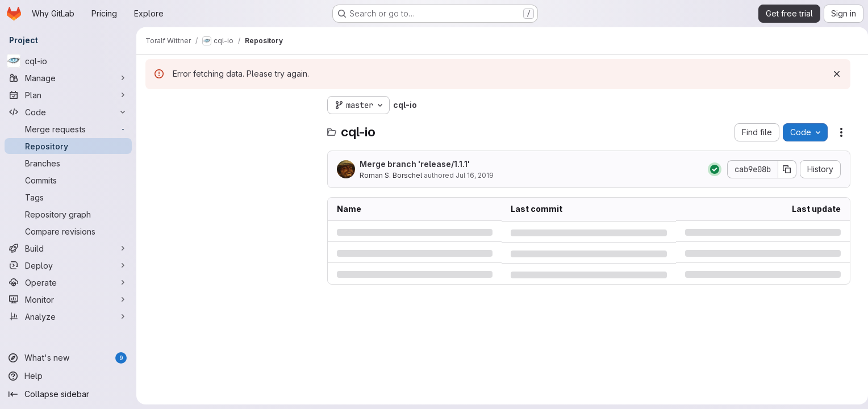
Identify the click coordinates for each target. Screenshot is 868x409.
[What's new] (68, 358)
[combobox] (231, 128)
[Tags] (68, 197)
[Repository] (68, 146)
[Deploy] (68, 265)
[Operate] (68, 282)
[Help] (68, 376)
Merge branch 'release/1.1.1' (415, 164)
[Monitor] (68, 299)
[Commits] (68, 180)
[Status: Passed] (710, 169)
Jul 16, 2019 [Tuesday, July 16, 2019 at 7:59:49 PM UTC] (475, 175)
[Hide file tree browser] (155, 105)
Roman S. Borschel (391, 175)
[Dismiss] (832, 74)
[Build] (68, 248)
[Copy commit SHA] (783, 169)
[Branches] (68, 163)
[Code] (68, 112)
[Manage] (68, 78)
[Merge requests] (68, 129)
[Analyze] (68, 316)
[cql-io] (68, 61)
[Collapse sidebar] (68, 394)
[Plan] (68, 95)
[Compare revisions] (68, 231)
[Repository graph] (68, 214)
